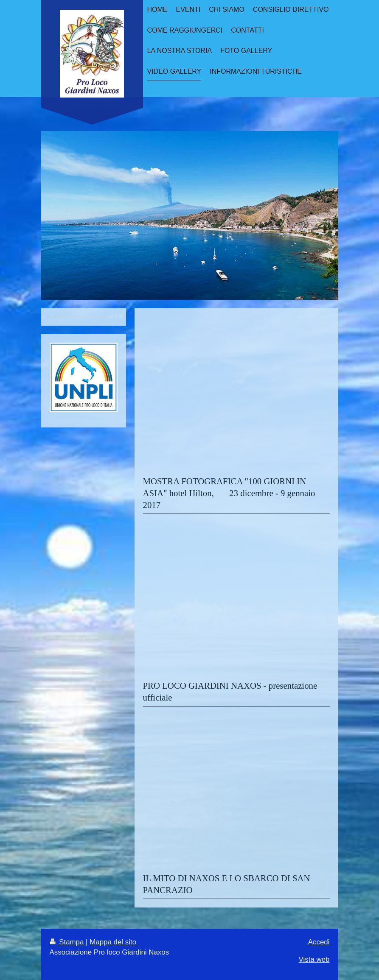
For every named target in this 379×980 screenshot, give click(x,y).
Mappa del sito (113, 942)
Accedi (319, 942)
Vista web (314, 959)
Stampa (68, 942)
